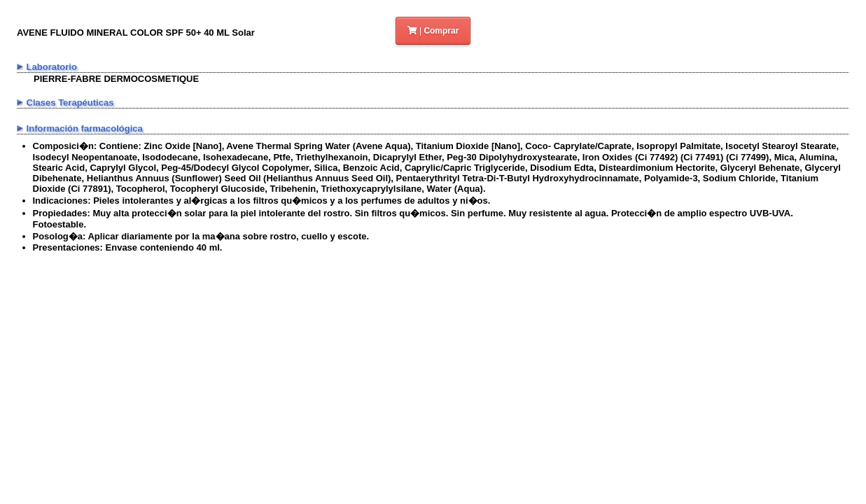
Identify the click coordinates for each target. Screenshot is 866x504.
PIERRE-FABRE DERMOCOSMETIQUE (116, 79)
